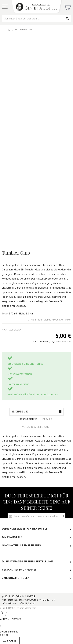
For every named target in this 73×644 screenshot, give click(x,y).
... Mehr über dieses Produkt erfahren (50, 320)
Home (10, 30)
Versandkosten (63, 342)
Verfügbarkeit (28, 603)
